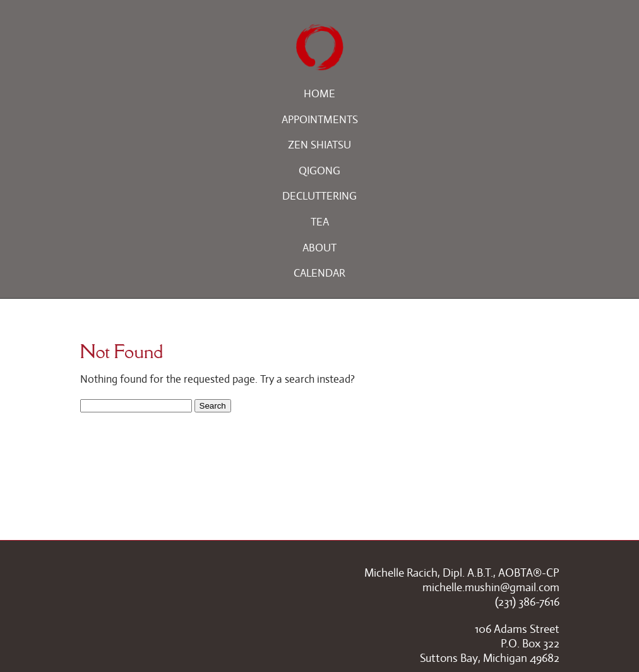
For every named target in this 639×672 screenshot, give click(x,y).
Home (319, 94)
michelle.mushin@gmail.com (491, 587)
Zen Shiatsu (319, 145)
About (319, 248)
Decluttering (319, 196)
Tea (320, 222)
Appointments (320, 120)
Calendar (319, 273)
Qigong (319, 171)
